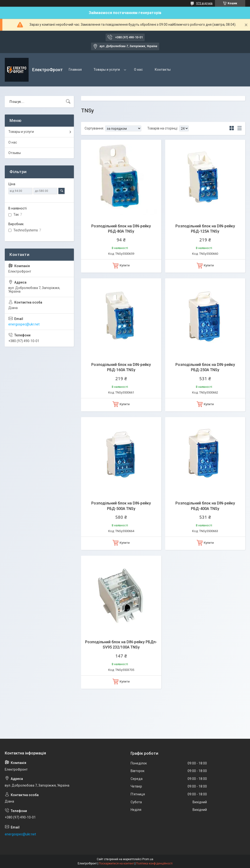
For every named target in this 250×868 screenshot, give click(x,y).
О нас (138, 70)
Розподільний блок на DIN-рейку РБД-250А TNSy (205, 367)
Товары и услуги (107, 70)
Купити (125, 265)
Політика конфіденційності (154, 863)
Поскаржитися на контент (116, 863)
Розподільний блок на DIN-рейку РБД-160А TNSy (121, 367)
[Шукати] (68, 102)
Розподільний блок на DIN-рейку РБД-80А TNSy (121, 229)
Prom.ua (148, 859)
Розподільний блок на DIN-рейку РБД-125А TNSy (205, 229)
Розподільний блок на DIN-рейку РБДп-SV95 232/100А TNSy (121, 645)
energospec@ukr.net (24, 324)
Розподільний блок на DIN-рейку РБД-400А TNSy (205, 506)
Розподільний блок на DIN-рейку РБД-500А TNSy (121, 506)
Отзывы (15, 153)
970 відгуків (204, 3)
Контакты (163, 70)
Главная (75, 70)
